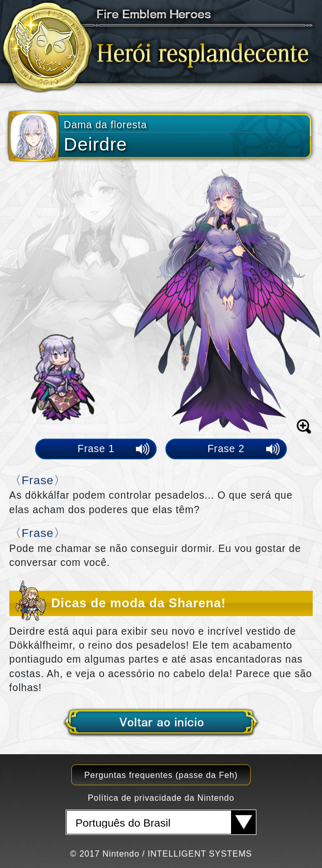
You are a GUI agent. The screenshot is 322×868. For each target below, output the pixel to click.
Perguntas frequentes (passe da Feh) (161, 775)
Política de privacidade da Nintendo (161, 798)
